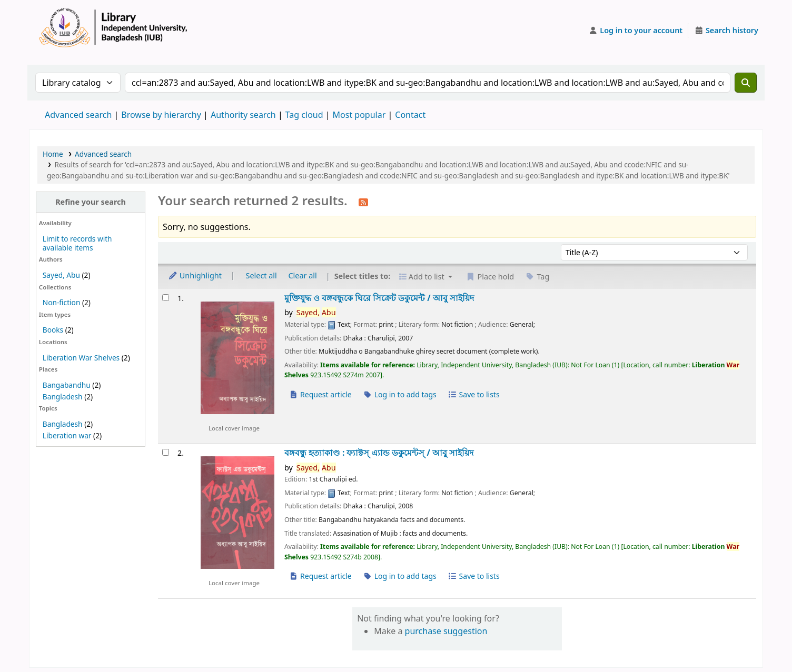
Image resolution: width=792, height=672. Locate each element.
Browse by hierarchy (161, 115)
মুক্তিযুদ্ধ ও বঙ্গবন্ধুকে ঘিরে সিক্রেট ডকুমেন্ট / (379, 298)
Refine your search (91, 202)
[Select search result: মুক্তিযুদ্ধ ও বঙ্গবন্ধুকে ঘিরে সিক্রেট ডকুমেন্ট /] (166, 298)
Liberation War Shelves (81, 358)
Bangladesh (63, 397)
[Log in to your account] (636, 31)
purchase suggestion (446, 631)
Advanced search (78, 115)
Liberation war (67, 435)
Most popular (359, 115)
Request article (320, 394)
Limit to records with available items (77, 243)
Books (53, 330)
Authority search (243, 115)
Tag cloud (304, 115)
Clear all (303, 275)
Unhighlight (195, 275)
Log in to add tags (400, 394)
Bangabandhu (67, 385)
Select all (261, 275)
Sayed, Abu (61, 275)
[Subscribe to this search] (363, 202)
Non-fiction (62, 302)
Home (53, 154)
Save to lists (473, 394)
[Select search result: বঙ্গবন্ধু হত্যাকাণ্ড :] (166, 452)
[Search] (746, 83)
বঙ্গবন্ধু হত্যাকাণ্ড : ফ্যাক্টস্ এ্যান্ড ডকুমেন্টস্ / (379, 453)
